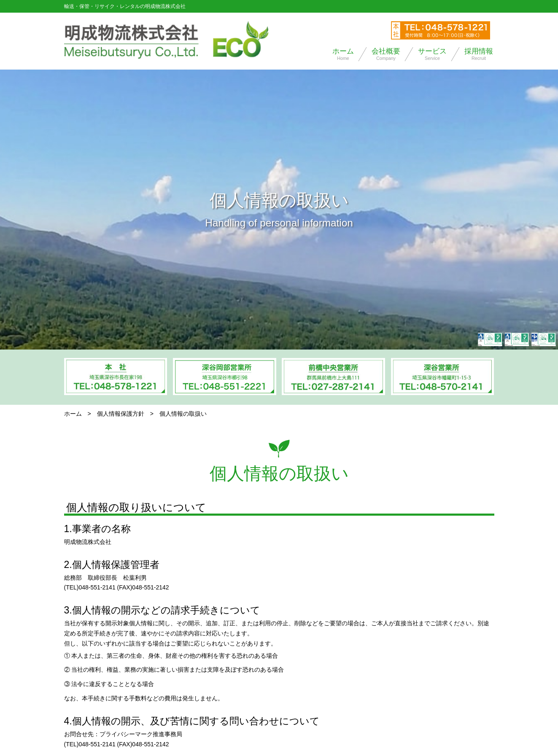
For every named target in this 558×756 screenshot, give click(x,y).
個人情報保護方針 (121, 414)
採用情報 (479, 54)
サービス (432, 54)
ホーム (343, 54)
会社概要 (386, 54)
